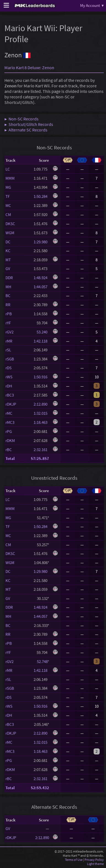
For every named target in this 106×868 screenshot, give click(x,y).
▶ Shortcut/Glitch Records (29, 124)
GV (8, 269)
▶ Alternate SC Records (26, 130)
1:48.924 (41, 278)
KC (8, 251)
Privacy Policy (94, 860)
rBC (9, 450)
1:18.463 (41, 422)
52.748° (41, 661)
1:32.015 (41, 413)
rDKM (10, 440)
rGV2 (9, 332)
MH (8, 287)
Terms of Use (74, 860)
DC (8, 242)
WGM (10, 233)
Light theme (95, 864)
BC (8, 296)
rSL (8, 350)
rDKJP (11, 404)
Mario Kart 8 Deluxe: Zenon (29, 68)
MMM (10, 178)
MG (8, 187)
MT (8, 260)
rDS (9, 368)
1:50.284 (41, 196)
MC (8, 205)
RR (8, 305)
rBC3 (10, 395)
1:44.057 (41, 287)
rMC (9, 413)
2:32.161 (41, 450)
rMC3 (10, 422)
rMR (9, 341)
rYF (8, 323)
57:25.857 (40, 458)
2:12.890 (41, 404)
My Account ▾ (92, 5)
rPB (9, 314)
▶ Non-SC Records (21, 119)
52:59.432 (40, 788)
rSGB (10, 359)
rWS (9, 377)
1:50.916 (41, 377)
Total (10, 458)
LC (8, 169)
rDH (9, 386)
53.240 (41, 332)
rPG (9, 431)
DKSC (10, 224)
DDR (9, 278)
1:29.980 (41, 242)
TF (8, 196)
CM (8, 215)
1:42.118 (41, 341)
